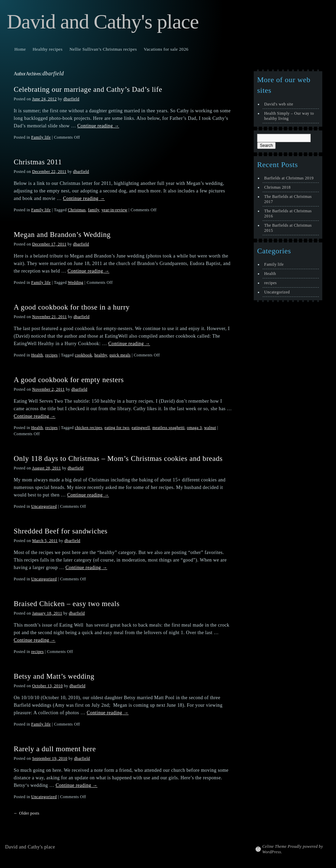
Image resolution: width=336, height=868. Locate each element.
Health (37, 355)
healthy (101, 355)
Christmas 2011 (38, 162)
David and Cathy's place (103, 22)
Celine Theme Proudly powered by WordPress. (293, 849)
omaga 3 (194, 428)
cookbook (83, 355)
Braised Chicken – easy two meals (67, 604)
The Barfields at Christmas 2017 (288, 199)
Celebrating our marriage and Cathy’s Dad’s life (88, 89)
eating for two (117, 428)
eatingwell (141, 428)
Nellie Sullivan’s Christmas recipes (103, 49)
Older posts (27, 813)
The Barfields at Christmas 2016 (288, 213)
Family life (41, 137)
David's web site (279, 104)
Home (20, 49)
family (94, 210)
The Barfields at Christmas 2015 (288, 228)
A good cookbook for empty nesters (69, 380)
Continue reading (98, 126)
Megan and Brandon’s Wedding (62, 235)
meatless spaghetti (168, 428)
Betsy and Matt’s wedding (54, 676)
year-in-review (114, 210)
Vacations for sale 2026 (166, 49)
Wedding (76, 282)
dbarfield (53, 73)
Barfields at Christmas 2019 (289, 178)
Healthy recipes (47, 49)
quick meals (120, 355)
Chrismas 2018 (278, 187)
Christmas (77, 210)
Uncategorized (44, 506)
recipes (52, 355)
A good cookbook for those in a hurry (72, 307)
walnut (210, 428)
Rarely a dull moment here (55, 749)
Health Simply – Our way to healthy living (289, 116)
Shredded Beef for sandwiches (61, 531)
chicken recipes (88, 428)
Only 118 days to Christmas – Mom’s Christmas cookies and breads (118, 458)
